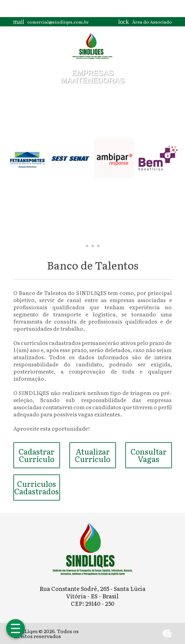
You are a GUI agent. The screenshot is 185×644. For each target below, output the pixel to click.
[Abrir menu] (16, 628)
